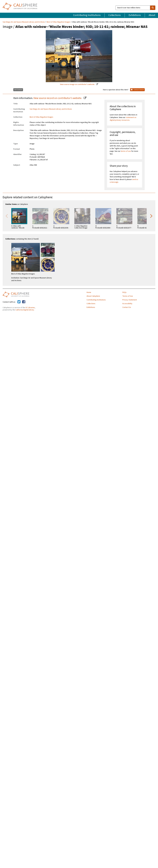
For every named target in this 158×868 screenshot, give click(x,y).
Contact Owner (137, 90)
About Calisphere (93, 296)
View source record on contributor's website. (58, 98)
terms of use (126, 151)
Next (151, 216)
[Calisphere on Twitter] (19, 302)
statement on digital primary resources (123, 119)
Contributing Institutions (87, 15)
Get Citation (18, 90)
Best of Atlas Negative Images (59, 22)
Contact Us (127, 307)
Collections (115, 15)
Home (89, 292)
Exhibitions (135, 15)
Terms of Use (128, 296)
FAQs (124, 292)
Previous (7, 216)
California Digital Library (25, 310)
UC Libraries (30, 308)
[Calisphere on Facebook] (24, 302)
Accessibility (127, 304)
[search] (153, 8)
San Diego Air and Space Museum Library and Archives (24, 22)
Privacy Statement (130, 300)
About (152, 15)
